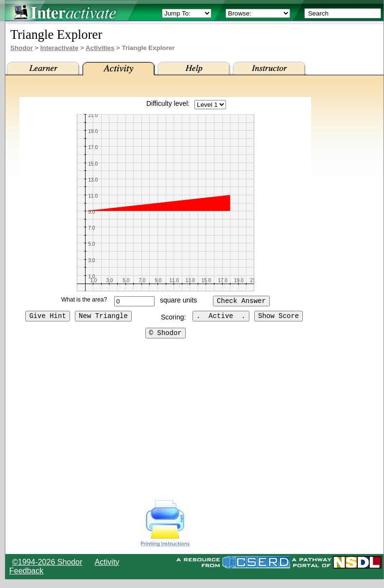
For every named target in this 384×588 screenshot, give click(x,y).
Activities (100, 48)
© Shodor (166, 334)
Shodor (22, 48)
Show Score (279, 317)
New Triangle (103, 317)
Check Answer (241, 301)
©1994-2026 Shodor (47, 562)
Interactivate (60, 48)
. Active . (221, 317)
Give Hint (48, 317)
